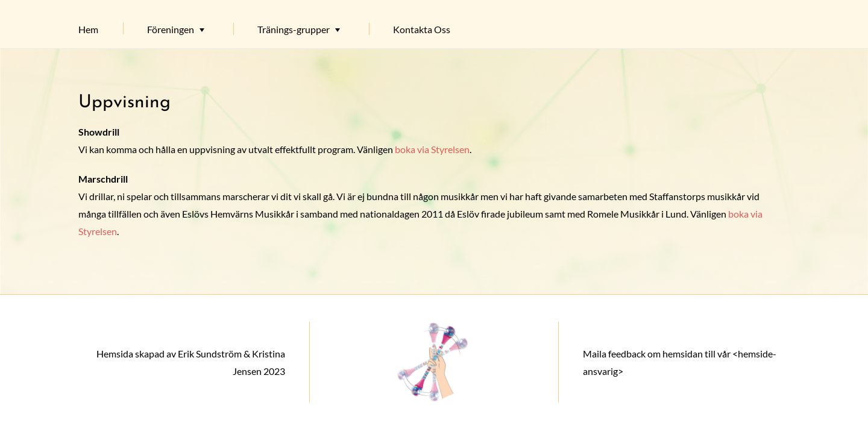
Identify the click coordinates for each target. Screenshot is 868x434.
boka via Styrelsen (432, 149)
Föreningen (171, 29)
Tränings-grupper (294, 29)
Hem (88, 29)
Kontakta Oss (422, 29)
